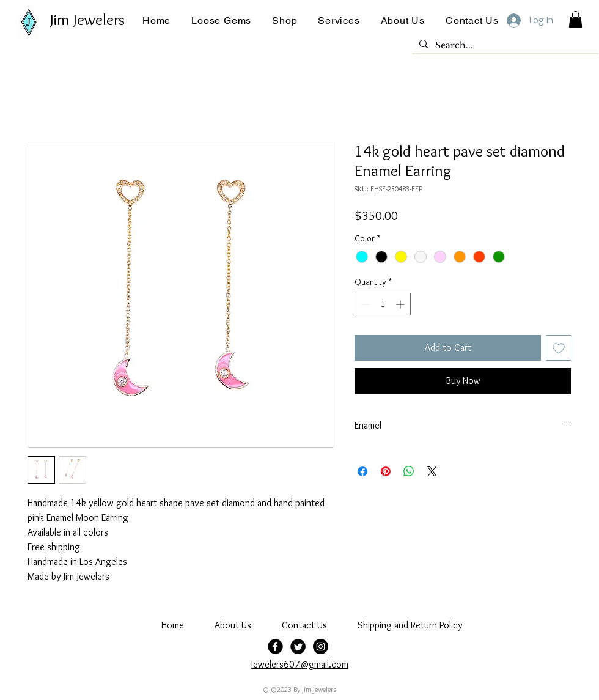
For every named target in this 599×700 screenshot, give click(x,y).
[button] (221, 20)
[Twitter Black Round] (298, 647)
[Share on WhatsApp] (409, 471)
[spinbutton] (383, 304)
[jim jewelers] (321, 647)
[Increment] (401, 304)
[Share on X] (432, 471)
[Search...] (504, 46)
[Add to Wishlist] (559, 348)
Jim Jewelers (87, 20)
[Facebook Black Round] (275, 647)
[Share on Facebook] (362, 471)
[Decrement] (364, 304)
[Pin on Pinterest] (386, 471)
